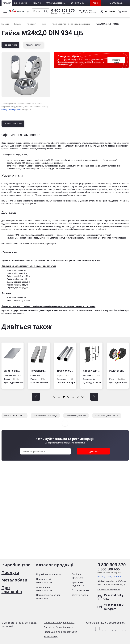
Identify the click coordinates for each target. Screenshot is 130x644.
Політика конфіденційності (59, 623)
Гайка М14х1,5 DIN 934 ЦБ (107, 416)
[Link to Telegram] (111, 629)
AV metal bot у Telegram (111, 607)
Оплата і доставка (55, 3)
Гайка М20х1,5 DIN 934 (15, 416)
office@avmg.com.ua (109, 577)
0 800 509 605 (109, 569)
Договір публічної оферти (58, 627)
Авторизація (109, 11)
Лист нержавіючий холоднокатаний (12, 371)
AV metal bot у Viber (111, 597)
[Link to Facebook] (97, 629)
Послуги (37, 3)
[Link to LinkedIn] (117, 629)
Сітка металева (81, 590)
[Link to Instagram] (104, 629)
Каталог (7, 3)
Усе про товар (10, 45)
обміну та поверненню (11, 109)
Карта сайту (51, 637)
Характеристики (33, 45)
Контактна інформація (109, 590)
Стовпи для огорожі (91, 371)
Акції (95, 3)
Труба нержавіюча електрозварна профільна (39, 371)
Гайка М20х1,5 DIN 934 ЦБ (45, 416)
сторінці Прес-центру (26, 204)
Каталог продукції (55, 565)
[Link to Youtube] (124, 629)
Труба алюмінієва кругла (65, 371)
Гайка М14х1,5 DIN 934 (76, 416)
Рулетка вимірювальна (118, 371)
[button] (36, 397)
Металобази (15, 580)
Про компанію (12, 590)
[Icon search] (46, 11)
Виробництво (20, 3)
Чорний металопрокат (49, 574)
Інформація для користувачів (61, 632)
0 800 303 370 (63, 10)
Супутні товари (81, 595)
